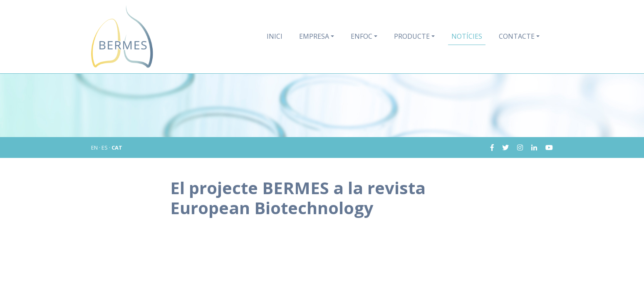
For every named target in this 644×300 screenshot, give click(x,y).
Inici (275, 36)
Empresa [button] (314, 36)
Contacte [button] (517, 36)
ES (105, 147)
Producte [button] (412, 36)
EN (94, 147)
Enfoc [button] (362, 36)
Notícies (467, 36)
